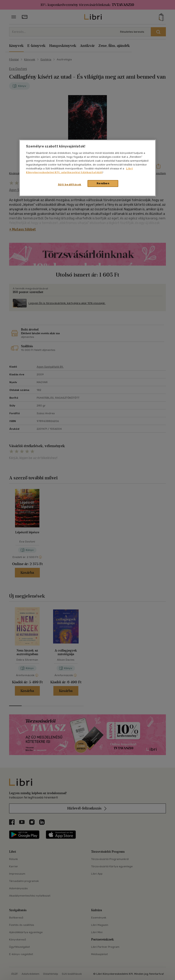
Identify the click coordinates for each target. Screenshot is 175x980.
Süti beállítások (70, 184)
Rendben (103, 183)
